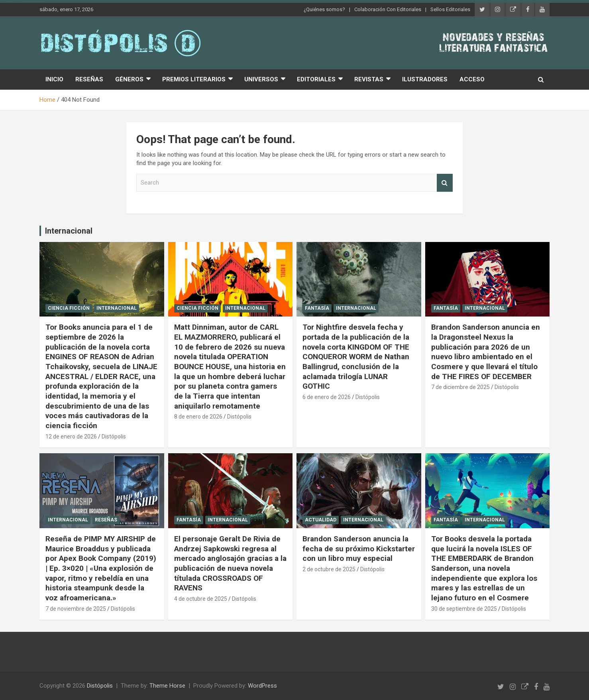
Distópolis (114, 437)
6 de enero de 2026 (327, 397)
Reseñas (89, 79)
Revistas (369, 79)
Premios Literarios (194, 79)
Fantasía (317, 308)
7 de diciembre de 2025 (460, 387)
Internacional (69, 231)
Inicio (54, 79)
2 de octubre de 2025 (329, 569)
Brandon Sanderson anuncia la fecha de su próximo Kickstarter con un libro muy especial (359, 549)
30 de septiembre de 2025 (464, 609)
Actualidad (321, 520)
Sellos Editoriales (450, 9)
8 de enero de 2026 (198, 417)
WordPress (262, 686)
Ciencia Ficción (69, 308)
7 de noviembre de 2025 (76, 609)
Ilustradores (425, 79)
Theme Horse (167, 686)
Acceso (472, 79)
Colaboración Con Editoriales (388, 9)
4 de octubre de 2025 (201, 599)
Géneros (129, 79)
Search (445, 183)
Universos (261, 79)
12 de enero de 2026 (71, 437)
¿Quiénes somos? (324, 9)
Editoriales (316, 79)
